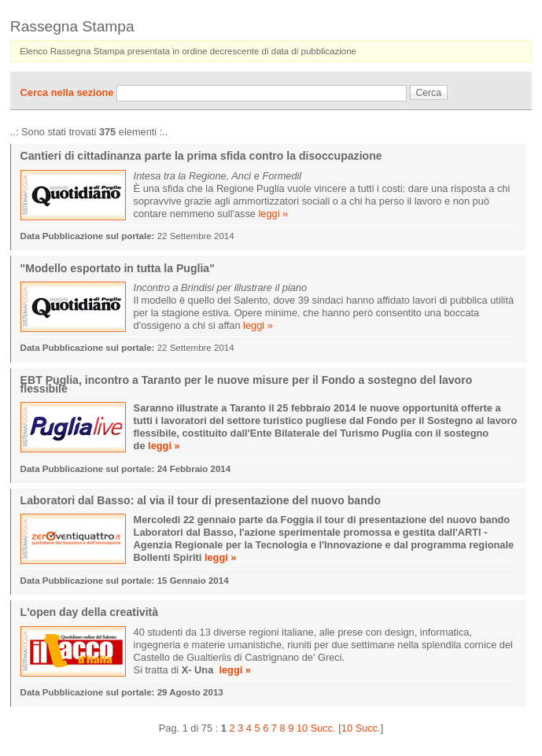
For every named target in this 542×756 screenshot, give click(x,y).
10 (302, 728)
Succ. (323, 728)
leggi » (274, 214)
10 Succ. (361, 728)
